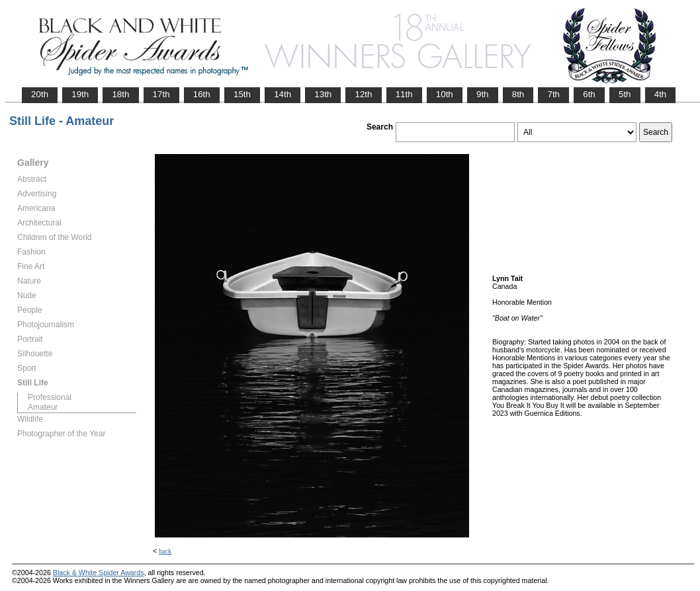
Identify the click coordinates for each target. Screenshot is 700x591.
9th (483, 94)
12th (363, 94)
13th (323, 94)
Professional (50, 397)
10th (445, 94)
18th (120, 94)
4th (661, 94)
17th (161, 94)
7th (553, 94)
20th (40, 94)
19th (80, 94)
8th (518, 94)
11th (404, 94)
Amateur (43, 407)
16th (202, 94)
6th (589, 94)
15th (242, 94)
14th (283, 94)
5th (625, 94)
